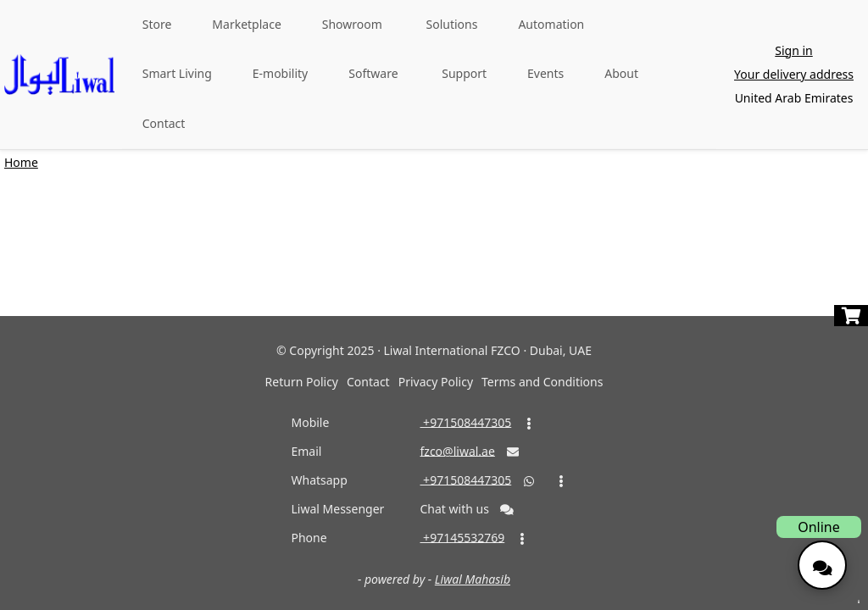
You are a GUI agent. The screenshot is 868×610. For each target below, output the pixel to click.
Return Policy (302, 382)
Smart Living (177, 73)
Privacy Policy (436, 382)
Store (157, 24)
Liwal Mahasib (473, 579)
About (621, 73)
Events (545, 73)
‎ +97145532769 (462, 537)
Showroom (352, 24)
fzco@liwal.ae (457, 450)
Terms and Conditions (542, 382)
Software (373, 73)
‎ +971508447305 (465, 421)
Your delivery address (794, 74)
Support (464, 73)
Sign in (793, 50)
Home (21, 162)
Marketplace (246, 24)
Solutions (452, 24)
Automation (551, 24)
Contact (164, 123)
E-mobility (281, 73)
